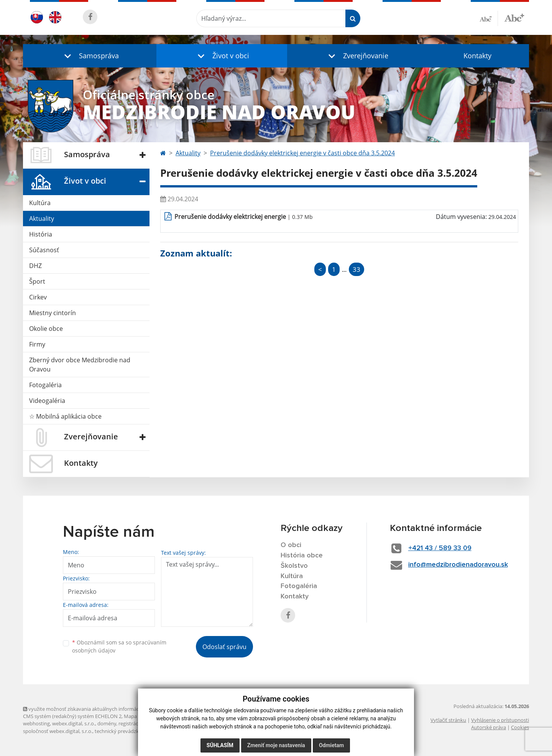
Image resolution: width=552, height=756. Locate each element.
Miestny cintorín (53, 313)
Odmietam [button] (331, 745)
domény (107, 723)
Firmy (37, 344)
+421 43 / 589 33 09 (440, 548)
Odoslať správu (224, 647)
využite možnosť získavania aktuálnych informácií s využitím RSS (99, 709)
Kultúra (40, 203)
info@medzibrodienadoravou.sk (458, 565)
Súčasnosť (44, 250)
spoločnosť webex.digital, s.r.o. (58, 731)
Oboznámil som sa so (119, 646)
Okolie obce (46, 329)
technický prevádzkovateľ (124, 731)
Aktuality (42, 219)
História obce (302, 555)
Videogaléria (47, 401)
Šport (37, 281)
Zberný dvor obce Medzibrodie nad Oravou (80, 365)
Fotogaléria (45, 385)
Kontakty (477, 56)
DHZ (35, 266)
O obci (291, 545)
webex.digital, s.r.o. (74, 723)
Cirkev (38, 297)
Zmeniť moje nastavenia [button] (276, 745)
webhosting (36, 723)
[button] (90, 56)
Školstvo (294, 566)
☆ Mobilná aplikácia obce (65, 416)
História (41, 234)
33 (356, 269)
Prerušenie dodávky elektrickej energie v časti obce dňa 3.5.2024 (302, 153)
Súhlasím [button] (220, 745)
